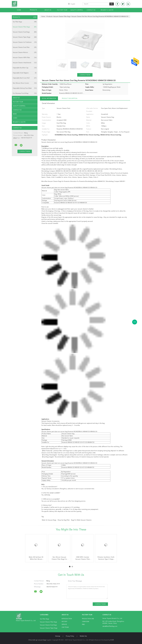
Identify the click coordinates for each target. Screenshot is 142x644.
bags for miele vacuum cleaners (81, 520)
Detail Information (49, 98)
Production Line (88, 619)
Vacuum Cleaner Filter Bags (25, 27)
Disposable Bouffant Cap (25, 68)
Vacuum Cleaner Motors (25, 52)
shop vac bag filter (64, 520)
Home (19, 10)
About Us (48, 10)
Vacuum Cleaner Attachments (25, 63)
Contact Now (85, 75)
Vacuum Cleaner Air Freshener (25, 42)
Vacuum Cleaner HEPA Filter (25, 58)
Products (33, 10)
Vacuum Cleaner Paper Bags (25, 37)
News (15, 114)
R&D (83, 624)
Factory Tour (62, 10)
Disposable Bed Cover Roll (25, 78)
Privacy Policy (70, 636)
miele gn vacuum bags (49, 520)
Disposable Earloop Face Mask (25, 88)
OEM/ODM (86, 622)
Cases (15, 118)
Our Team (65, 627)
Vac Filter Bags (25, 22)
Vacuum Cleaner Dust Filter (25, 47)
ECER (112, 640)
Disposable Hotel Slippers (25, 73)
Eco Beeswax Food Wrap (25, 93)
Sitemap (58, 636)
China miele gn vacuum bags (37, 640)
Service (64, 624)
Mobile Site (83, 636)
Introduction (67, 619)
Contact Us (91, 10)
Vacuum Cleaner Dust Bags (25, 32)
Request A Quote (107, 10)
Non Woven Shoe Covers (25, 83)
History (64, 622)
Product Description (70, 98)
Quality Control (77, 10)
